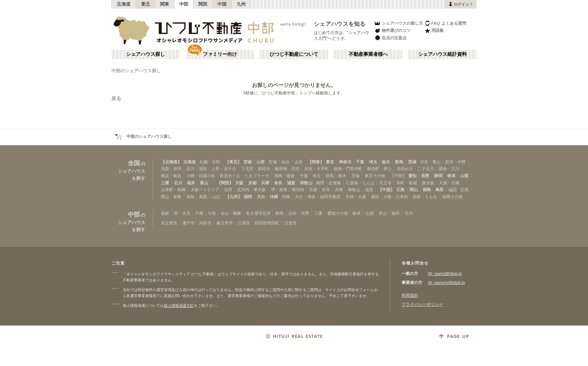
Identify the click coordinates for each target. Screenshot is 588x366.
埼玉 (373, 162)
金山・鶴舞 (231, 213)
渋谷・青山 (430, 162)
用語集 (434, 31)
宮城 (247, 162)
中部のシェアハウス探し (136, 71)
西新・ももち (425, 197)
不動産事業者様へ (368, 54)
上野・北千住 (224, 169)
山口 (453, 190)
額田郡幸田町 (267, 223)
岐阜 (451, 176)
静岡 (438, 176)
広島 (400, 190)
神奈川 (345, 162)
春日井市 (225, 223)
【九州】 (234, 197)
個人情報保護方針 (179, 305)
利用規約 (410, 295)
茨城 (412, 162)
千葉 (360, 162)
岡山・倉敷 (171, 197)
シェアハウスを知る (340, 24)
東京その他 (375, 176)
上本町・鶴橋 (173, 190)
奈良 (278, 183)
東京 (330, 162)
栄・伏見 (182, 213)
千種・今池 (205, 213)
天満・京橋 (449, 183)
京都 (252, 183)
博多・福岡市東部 (324, 197)
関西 (203, 4)
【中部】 (398, 176)
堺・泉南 (279, 190)
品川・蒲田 (197, 169)
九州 (241, 4)
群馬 (399, 162)
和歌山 (306, 183)
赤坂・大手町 (316, 169)
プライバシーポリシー (422, 304)
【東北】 (233, 162)
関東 (165, 4)
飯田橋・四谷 (287, 169)
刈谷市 (205, 223)
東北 (146, 4)
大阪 (239, 183)
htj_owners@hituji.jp (446, 282)
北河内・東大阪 (251, 190)
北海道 (124, 4)
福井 (191, 183)
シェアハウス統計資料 (442, 54)
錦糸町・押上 (379, 169)
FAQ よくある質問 (445, 23)
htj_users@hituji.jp (445, 273)
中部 (184, 4)
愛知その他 (338, 213)
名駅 (165, 213)
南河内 (298, 190)
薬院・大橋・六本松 (389, 197)
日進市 (290, 223)
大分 (261, 197)
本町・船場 (407, 183)
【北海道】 (171, 162)
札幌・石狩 (210, 162)
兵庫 (265, 183)
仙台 (285, 162)
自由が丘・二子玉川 (415, 169)
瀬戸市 (188, 223)
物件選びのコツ (392, 31)
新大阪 (428, 183)
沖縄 (274, 197)
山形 (261, 162)
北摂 (228, 190)
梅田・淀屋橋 (328, 183)
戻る (116, 98)
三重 (165, 183)
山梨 (464, 176)
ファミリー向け (220, 54)
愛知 (412, 176)
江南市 (244, 223)
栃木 (386, 162)
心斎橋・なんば (360, 183)
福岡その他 (452, 197)
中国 (222, 4)
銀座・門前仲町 (348, 169)
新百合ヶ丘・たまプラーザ (244, 176)
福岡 (248, 197)
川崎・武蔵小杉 (201, 176)
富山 (204, 183)
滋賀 (291, 183)
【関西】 (225, 183)
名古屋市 (169, 223)
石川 (178, 183)
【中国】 (386, 190)
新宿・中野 (455, 162)
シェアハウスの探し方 (398, 23)
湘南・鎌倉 (284, 176)
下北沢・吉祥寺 (256, 169)
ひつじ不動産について (294, 54)
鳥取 (439, 190)
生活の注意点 (390, 38)
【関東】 (316, 162)
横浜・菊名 (171, 176)
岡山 (414, 190)
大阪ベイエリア (205, 190)
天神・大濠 (356, 197)
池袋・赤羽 (171, 169)
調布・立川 (449, 169)
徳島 (427, 190)
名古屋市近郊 (258, 213)
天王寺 (385, 183)
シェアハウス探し (145, 54)
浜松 (292, 213)
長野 (425, 176)
